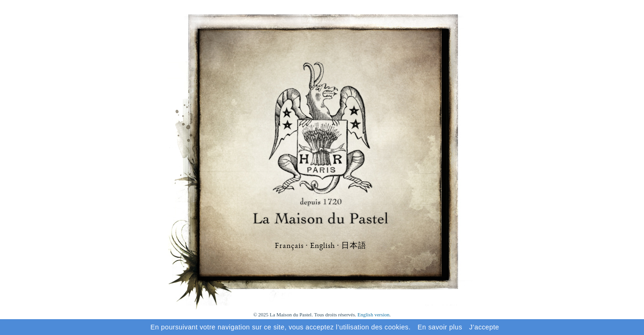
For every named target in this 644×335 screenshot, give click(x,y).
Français (289, 246)
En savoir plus (440, 327)
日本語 (354, 245)
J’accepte (484, 327)
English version (374, 315)
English (323, 246)
